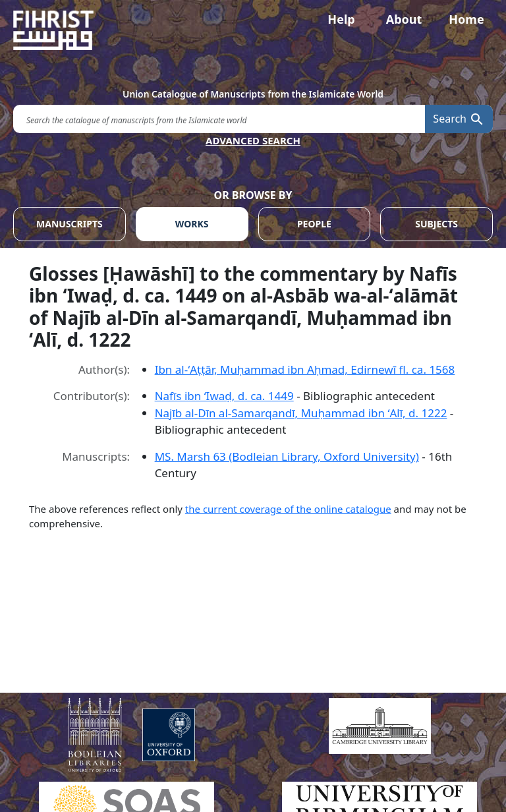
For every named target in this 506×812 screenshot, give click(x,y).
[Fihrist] (253, 30)
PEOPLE (314, 224)
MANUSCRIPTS (70, 224)
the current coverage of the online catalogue (288, 509)
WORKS (192, 224)
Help (341, 19)
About (404, 19)
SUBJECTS (436, 224)
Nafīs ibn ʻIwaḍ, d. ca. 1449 (224, 396)
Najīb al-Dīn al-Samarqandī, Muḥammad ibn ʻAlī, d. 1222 (301, 413)
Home (466, 19)
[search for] (219, 119)
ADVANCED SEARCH (253, 140)
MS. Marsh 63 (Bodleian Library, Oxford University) (287, 456)
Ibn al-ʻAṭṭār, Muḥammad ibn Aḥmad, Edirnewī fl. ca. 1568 (305, 369)
